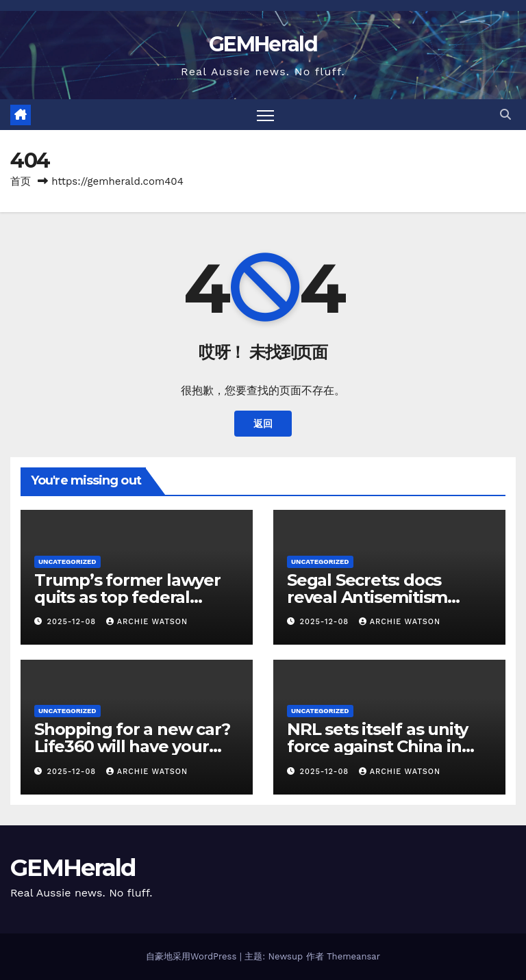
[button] (505, 115)
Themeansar (353, 956)
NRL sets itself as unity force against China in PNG (377, 746)
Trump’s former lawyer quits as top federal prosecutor (127, 597)
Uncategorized (67, 562)
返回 (263, 424)
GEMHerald (263, 44)
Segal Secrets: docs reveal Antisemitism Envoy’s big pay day (367, 597)
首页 (21, 181)
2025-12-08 (73, 622)
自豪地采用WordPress (193, 956)
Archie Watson (147, 622)
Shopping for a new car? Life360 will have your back (132, 746)
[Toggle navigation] (265, 115)
